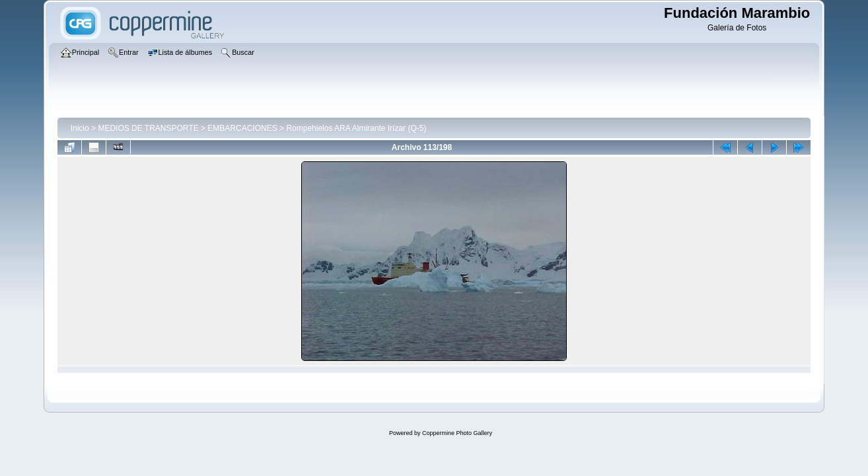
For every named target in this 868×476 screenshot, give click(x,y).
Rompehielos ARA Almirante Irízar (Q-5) (356, 128)
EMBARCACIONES (242, 128)
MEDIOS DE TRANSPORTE (148, 128)
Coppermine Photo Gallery (457, 433)
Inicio (80, 128)
